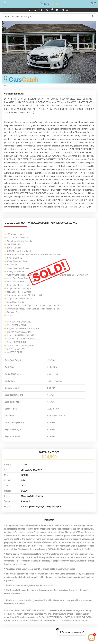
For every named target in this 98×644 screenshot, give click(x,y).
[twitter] (57, 10)
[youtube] (68, 10)
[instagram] (63, 10)
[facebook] (52, 10)
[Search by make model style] (49, 17)
